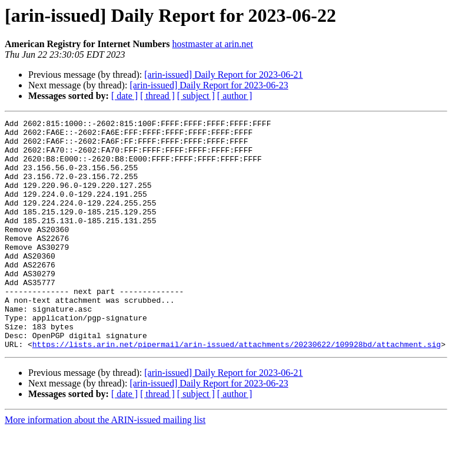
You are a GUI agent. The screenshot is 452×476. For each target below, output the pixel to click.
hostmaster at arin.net (213, 44)
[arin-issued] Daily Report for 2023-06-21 (223, 75)
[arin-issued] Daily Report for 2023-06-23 (209, 85)
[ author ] (235, 96)
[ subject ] (196, 96)
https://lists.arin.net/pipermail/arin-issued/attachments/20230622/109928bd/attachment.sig (237, 390)
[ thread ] (157, 96)
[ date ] (124, 96)
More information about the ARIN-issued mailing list (105, 466)
